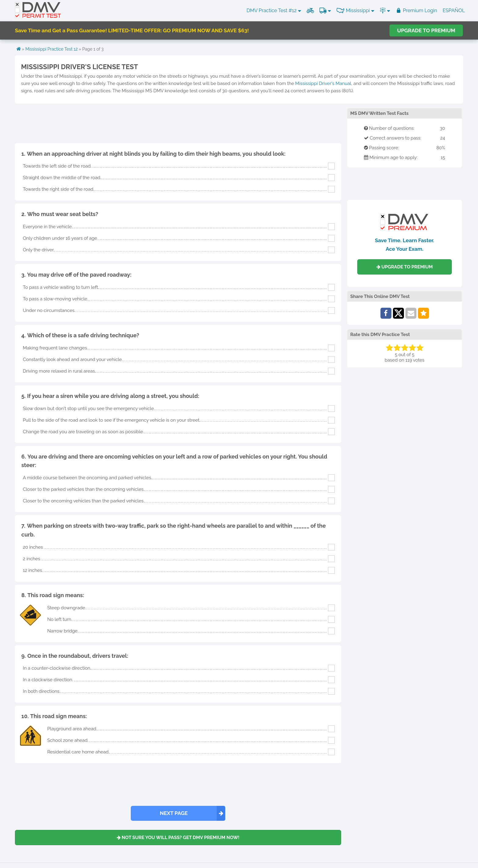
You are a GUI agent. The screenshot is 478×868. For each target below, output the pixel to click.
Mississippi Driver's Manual (323, 83)
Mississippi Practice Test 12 (52, 49)
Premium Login (416, 11)
